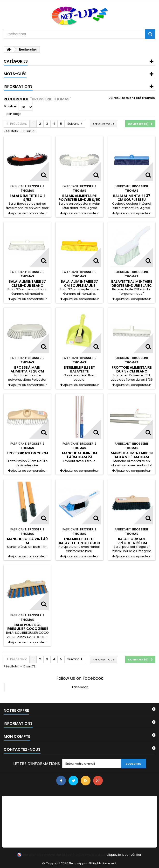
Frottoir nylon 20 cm (27, 453)
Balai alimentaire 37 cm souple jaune (79, 283)
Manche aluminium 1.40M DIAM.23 (79, 455)
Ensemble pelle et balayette (79, 369)
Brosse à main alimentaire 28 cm (27, 369)
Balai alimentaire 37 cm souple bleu (132, 198)
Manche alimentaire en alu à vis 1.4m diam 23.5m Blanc (132, 457)
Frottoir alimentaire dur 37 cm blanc (132, 369)
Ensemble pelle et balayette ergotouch (79, 541)
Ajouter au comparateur (29, 213)
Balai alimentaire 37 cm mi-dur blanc (27, 283)
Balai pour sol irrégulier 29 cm (132, 541)
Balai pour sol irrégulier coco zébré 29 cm (27, 629)
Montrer (10, 106)
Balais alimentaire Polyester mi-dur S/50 (79, 198)
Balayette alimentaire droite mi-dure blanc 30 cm (132, 285)
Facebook (80, 687)
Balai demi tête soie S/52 (27, 198)
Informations (18, 86)
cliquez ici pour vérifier (124, 855)
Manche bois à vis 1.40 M (27, 541)
